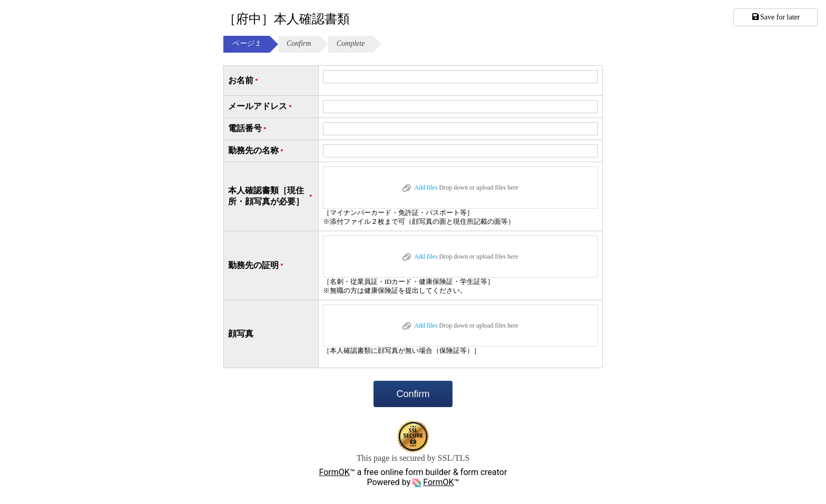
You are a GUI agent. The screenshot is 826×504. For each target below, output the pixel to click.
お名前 (244, 81)
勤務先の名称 (257, 151)
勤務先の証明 (257, 266)
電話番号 (248, 129)
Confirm (413, 394)
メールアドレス (261, 107)
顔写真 (241, 334)
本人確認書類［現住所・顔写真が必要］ (271, 196)
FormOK (335, 472)
